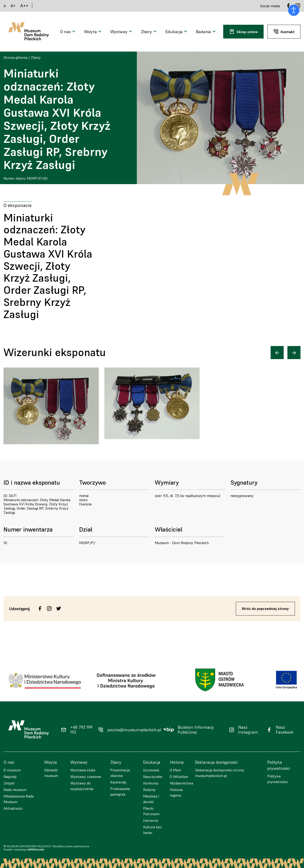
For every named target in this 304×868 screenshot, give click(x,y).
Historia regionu (176, 792)
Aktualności (13, 808)
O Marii (175, 770)
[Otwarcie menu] (68, 32)
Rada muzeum (15, 790)
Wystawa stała (83, 770)
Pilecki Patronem (151, 811)
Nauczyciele (153, 777)
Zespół (9, 783)
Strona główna (15, 57)
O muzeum (12, 770)
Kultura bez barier (152, 830)
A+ (13, 6)
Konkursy (151, 783)
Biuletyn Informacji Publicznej (196, 730)
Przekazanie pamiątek (120, 791)
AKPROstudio (36, 849)
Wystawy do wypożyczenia (82, 786)
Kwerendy (118, 782)
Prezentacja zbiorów (120, 773)
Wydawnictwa (181, 783)
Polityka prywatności (277, 779)
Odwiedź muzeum (51, 773)
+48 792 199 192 (81, 730)
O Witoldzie (179, 777)
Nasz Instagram (248, 730)
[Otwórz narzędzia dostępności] (294, 10)
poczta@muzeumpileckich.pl (134, 730)
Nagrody (10, 777)
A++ (24, 6)
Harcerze (151, 820)
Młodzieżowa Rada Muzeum (19, 799)
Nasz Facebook (285, 730)
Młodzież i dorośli (151, 799)
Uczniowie (151, 770)
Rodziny (149, 790)
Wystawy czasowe (86, 777)
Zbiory (36, 57)
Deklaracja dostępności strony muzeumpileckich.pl (220, 773)
